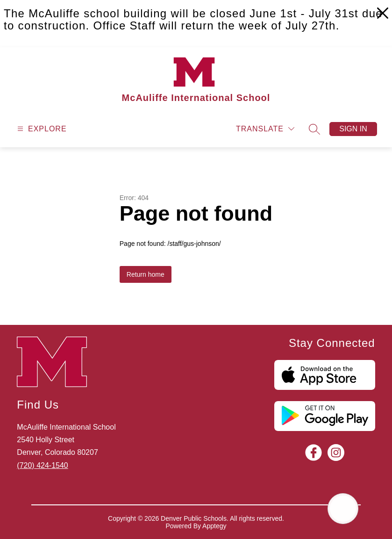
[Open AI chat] (343, 509)
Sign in (353, 129)
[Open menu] (41, 129)
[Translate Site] (265, 129)
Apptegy (214, 526)
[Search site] (314, 129)
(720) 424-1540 (42, 465)
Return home (146, 274)
